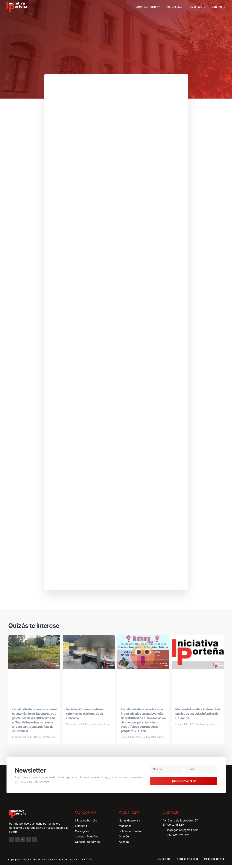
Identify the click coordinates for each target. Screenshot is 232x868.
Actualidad (174, 7)
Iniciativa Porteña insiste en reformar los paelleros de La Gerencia (84, 716)
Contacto (218, 7)
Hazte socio (197, 7)
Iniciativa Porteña (148, 7)
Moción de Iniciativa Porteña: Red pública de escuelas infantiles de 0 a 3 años (198, 716)
